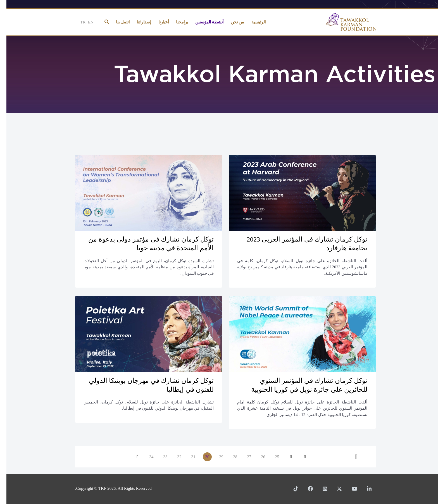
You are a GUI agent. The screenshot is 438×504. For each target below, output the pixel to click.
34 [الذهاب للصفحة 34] (145, 457)
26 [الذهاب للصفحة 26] (257, 457)
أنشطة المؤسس (203, 22)
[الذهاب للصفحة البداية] (299, 457)
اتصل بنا (116, 22)
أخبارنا (157, 22)
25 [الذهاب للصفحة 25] (271, 457)
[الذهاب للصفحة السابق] (285, 457)
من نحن (231, 22)
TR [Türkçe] (76, 22)
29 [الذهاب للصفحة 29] (215, 457)
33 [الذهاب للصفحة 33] (159, 457)
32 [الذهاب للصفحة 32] (173, 457)
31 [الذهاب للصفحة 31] (187, 457)
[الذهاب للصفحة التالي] (131, 457)
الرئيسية (252, 22)
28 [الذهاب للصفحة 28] (229, 457)
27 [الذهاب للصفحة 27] (243, 457)
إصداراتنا (137, 22)
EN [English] (84, 22)
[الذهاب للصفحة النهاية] (350, 457)
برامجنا (176, 22)
